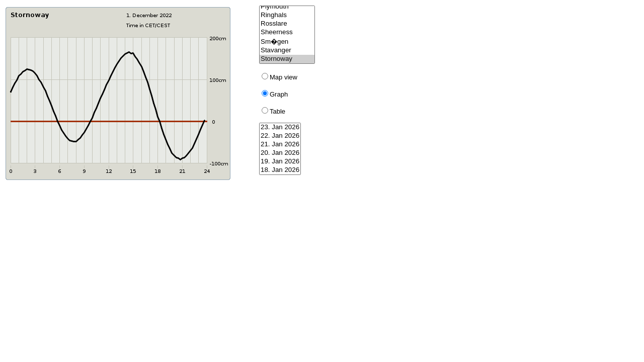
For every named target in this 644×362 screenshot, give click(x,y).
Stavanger (287, 51)
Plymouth (287, 7)
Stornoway (287, 59)
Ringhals (287, 15)
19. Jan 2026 (280, 162)
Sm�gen (287, 41)
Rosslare (287, 24)
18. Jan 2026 (280, 170)
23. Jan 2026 (280, 127)
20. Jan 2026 (280, 153)
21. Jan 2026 (280, 145)
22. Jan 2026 (280, 136)
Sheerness (287, 32)
